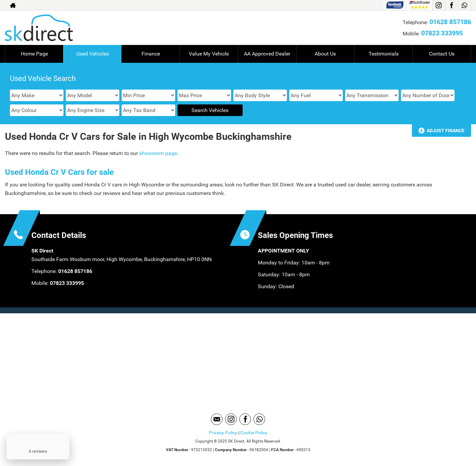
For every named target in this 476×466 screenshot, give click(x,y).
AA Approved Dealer (267, 54)
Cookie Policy (254, 433)
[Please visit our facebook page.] (451, 5)
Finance (151, 54)
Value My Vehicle (209, 54)
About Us (325, 54)
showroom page (158, 153)
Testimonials (384, 54)
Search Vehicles (210, 110)
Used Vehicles (93, 54)
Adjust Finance (446, 131)
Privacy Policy (223, 433)
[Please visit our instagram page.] (438, 5)
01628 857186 (450, 22)
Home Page (34, 54)
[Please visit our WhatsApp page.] (464, 5)
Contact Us (442, 54)
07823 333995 (442, 33)
